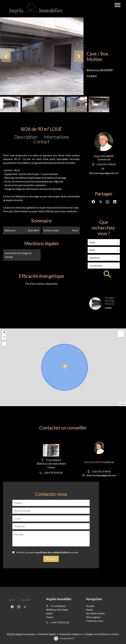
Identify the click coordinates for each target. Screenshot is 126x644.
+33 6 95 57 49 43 (106, 164)
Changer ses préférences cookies (102, 634)
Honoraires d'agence (70, 634)
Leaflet (122, 404)
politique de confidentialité (52, 552)
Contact (42, 141)
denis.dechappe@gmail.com (104, 173)
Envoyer (51, 559)
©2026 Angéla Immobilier (21, 634)
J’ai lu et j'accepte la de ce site (47, 552)
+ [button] (4, 333)
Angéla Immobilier (59, 599)
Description (26, 137)
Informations (56, 137)
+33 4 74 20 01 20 (53, 473)
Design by (67, 638)
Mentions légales (47, 634)
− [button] (4, 337)
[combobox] (104, 242)
